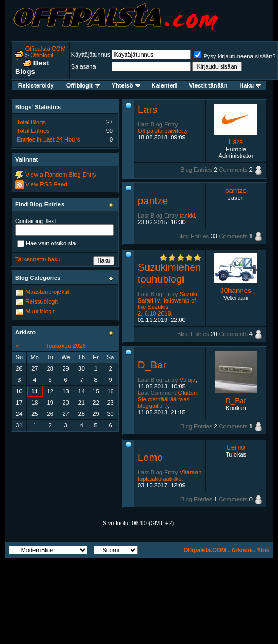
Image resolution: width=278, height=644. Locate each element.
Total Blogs (31, 122)
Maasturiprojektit (47, 292)
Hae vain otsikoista (46, 244)
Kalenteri (164, 85)
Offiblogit (42, 55)
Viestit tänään (208, 85)
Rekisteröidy (36, 85)
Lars (147, 109)
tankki (188, 216)
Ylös (263, 550)
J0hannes (236, 290)
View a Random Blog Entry (61, 175)
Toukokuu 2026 (66, 346)
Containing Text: (36, 221)
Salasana (84, 66)
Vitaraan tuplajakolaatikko (169, 475)
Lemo (150, 457)
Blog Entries (196, 170)
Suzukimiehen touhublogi (169, 273)
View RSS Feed (46, 184)
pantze (153, 201)
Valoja (188, 380)
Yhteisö (126, 85)
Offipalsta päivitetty (162, 131)
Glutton (188, 393)
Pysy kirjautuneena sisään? (235, 56)
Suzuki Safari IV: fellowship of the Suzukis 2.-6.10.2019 (168, 304)
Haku (250, 85)
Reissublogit (42, 301)
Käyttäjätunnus (91, 55)
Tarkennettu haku (38, 259)
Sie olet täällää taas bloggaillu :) (164, 403)
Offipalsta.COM (46, 49)
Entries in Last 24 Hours (48, 139)
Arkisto (241, 550)
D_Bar (152, 365)
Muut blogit (40, 311)
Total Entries (33, 131)
